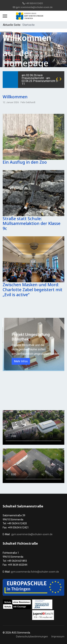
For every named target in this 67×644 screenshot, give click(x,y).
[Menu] (5, 16)
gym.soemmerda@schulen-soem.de (34, 7)
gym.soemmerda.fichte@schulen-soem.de (35, 572)
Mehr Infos (21, 361)
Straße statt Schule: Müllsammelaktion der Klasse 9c (32, 223)
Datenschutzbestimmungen (32, 637)
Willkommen (15, 97)
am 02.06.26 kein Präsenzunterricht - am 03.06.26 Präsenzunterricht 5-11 (40, 80)
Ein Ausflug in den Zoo (25, 162)
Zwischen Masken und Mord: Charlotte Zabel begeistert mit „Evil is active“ (33, 289)
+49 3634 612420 (34, 3)
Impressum (58, 637)
